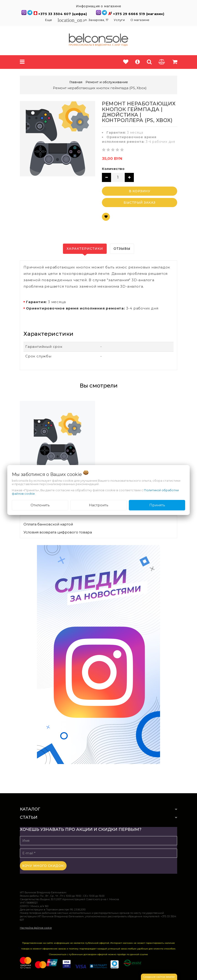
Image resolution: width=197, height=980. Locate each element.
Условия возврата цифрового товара (58, 532)
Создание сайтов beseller (159, 977)
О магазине (140, 20)
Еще (49, 20)
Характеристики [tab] (85, 249)
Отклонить (40, 505)
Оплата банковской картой (48, 524)
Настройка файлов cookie (36, 928)
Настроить (98, 505)
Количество (113, 169)
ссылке (144, 954)
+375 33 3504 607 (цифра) (63, 14)
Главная (76, 82)
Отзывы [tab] (122, 249)
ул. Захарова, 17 (83, 20)
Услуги (119, 20)
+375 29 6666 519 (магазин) (139, 14)
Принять (157, 505)
